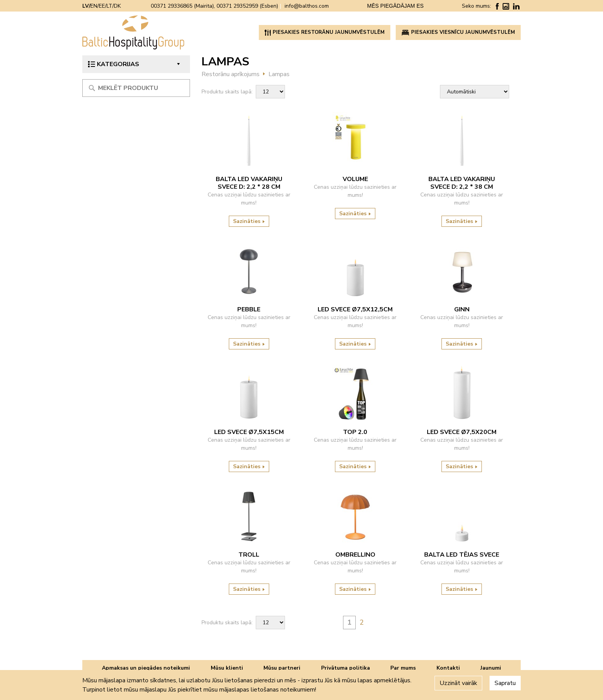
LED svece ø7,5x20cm (462, 432)
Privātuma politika (346, 668)
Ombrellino (355, 555)
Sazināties (249, 221)
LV (86, 6)
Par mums (403, 668)
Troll (249, 555)
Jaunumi (491, 668)
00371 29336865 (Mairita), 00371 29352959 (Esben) (214, 6)
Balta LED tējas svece (462, 555)
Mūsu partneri (282, 668)
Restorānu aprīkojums (231, 74)
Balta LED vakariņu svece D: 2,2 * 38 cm (462, 183)
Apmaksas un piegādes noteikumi (146, 668)
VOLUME (355, 179)
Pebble (249, 309)
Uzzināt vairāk (458, 683)
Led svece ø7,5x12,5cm (355, 309)
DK (117, 6)
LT (109, 6)
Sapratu (505, 683)
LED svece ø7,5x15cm (249, 432)
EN (94, 6)
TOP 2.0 (355, 432)
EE (102, 6)
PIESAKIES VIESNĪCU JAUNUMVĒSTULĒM (458, 32)
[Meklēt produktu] (136, 88)
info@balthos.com (307, 6)
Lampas (279, 74)
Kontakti (448, 668)
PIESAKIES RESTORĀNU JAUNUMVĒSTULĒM (325, 32)
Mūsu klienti (227, 668)
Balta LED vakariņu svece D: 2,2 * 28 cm (249, 183)
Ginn (462, 309)
